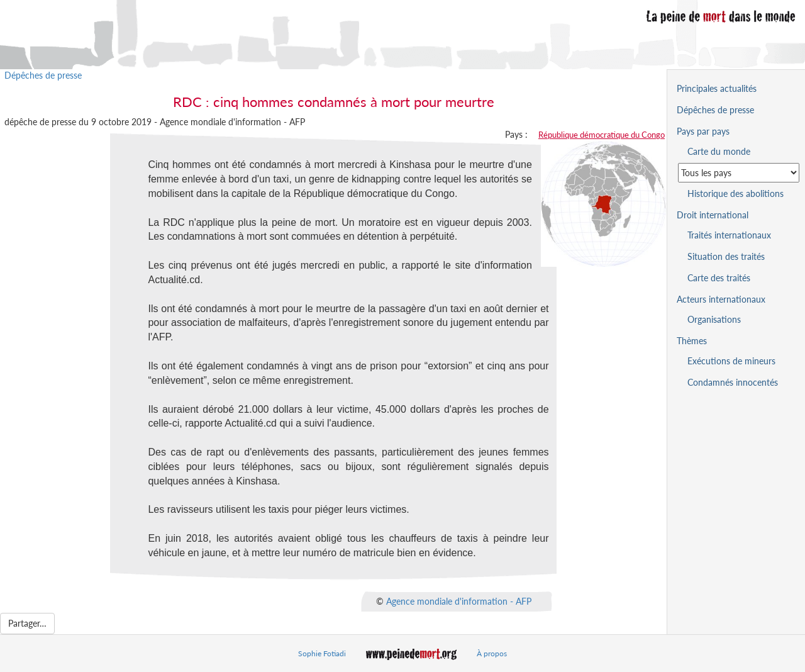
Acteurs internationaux (721, 299)
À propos (492, 653)
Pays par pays (703, 131)
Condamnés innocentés (733, 382)
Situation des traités (726, 256)
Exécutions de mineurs (731, 361)
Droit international (713, 215)
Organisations (714, 319)
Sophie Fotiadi (322, 653)
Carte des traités (719, 278)
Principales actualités (717, 88)
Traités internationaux (729, 235)
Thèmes (692, 341)
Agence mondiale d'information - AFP (459, 601)
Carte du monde (719, 151)
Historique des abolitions (736, 193)
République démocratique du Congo (602, 135)
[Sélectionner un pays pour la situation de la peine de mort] (739, 173)
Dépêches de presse (43, 75)
